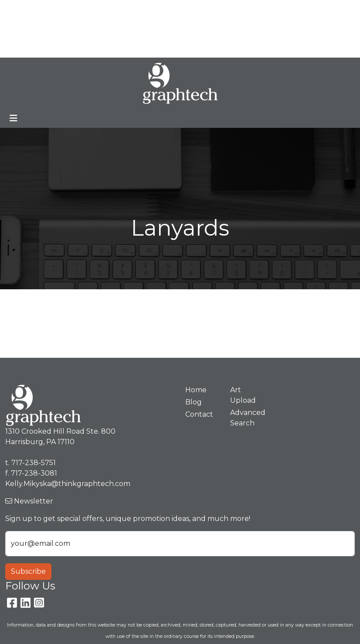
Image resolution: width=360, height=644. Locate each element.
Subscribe (28, 571)
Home (19, 9)
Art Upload (91, 29)
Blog (106, 9)
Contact (130, 29)
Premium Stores (37, 29)
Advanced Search (247, 418)
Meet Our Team (64, 9)
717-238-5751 (288, 9)
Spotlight (25, 48)
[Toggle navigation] (14, 118)
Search (203, 9)
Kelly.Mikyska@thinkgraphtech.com (255, 29)
